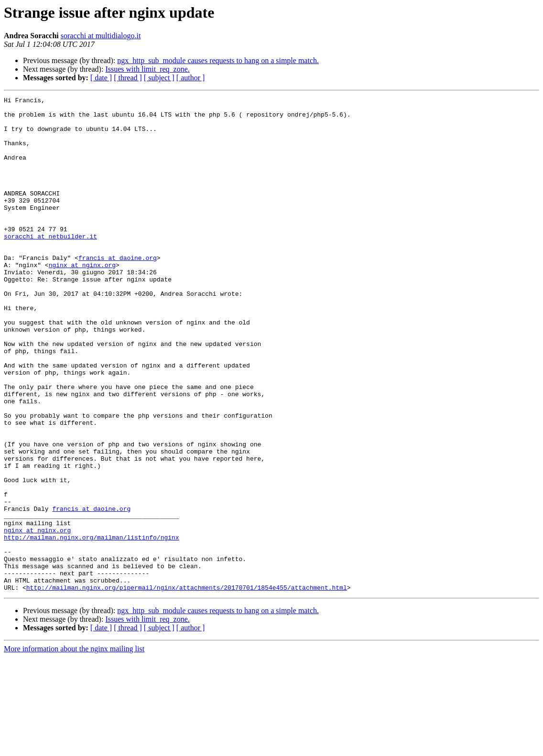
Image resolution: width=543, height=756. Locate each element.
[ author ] (191, 78)
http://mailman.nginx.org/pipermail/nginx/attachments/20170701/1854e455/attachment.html (187, 686)
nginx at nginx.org (82, 299)
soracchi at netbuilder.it (50, 265)
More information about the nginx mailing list (74, 748)
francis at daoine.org (118, 291)
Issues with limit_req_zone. (147, 69)
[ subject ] (159, 78)
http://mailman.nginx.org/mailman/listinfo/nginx (92, 626)
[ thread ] (128, 78)
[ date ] (101, 78)
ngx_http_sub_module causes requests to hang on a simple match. (218, 60)
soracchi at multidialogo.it (101, 36)
